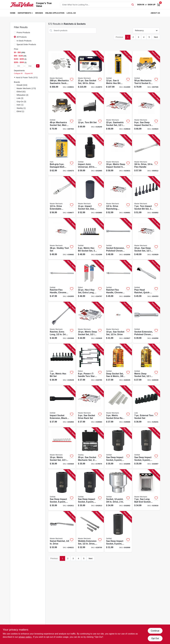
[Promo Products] (15, 32)
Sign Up (152, 5)
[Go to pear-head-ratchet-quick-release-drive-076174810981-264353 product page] (146, 281)
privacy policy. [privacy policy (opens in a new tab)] (25, 637)
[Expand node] (15, 77)
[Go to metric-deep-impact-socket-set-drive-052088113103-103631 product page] (118, 155)
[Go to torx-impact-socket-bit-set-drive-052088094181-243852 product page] (146, 197)
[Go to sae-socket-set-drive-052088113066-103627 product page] (118, 322)
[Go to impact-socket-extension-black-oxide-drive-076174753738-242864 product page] (62, 406)
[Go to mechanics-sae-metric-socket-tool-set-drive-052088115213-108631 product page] (62, 71)
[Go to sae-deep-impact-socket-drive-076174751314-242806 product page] (118, 448)
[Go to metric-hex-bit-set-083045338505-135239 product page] (62, 364)
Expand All (29, 73)
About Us (155, 13)
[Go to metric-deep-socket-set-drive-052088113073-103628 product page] (90, 322)
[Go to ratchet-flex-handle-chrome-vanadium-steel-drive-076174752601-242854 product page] (118, 281)
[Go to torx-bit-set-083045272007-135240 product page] (90, 113)
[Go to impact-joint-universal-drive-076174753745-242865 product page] (90, 155)
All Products (22, 37)
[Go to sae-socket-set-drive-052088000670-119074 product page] (90, 71)
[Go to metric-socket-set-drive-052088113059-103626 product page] (62, 448)
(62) (21, 92)
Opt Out (155, 638)
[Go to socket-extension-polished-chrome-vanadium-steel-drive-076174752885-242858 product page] (146, 322)
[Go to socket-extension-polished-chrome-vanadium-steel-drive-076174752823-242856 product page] (118, 239)
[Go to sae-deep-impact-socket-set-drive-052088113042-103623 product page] (146, 113)
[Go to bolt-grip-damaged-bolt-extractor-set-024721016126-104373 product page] (62, 155)
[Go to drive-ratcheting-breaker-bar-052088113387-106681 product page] (118, 197)
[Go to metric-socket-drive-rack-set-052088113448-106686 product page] (118, 406)
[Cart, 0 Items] (159, 5)
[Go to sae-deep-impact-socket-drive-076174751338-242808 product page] (118, 532)
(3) (20, 98)
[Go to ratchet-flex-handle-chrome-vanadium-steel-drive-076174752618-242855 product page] (62, 281)
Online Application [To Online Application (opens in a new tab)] (55, 13)
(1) (20, 105)
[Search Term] (98, 5)
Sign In (141, 5)
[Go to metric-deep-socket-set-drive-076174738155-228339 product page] (146, 364)
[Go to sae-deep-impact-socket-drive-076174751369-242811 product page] (62, 490)
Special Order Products (26, 44)
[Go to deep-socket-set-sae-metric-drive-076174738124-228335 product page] (118, 364)
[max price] (30, 66)
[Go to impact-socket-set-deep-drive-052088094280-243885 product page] (90, 197)
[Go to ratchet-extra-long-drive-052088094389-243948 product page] (62, 322)
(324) (22, 85)
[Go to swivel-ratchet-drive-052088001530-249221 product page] (62, 532)
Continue (155, 631)
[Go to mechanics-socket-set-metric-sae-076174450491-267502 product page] (62, 113)
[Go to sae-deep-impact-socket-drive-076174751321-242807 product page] (146, 448)
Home (13, 13)
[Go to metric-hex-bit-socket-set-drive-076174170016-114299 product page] (90, 239)
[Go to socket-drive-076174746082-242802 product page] (118, 490)
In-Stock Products (24, 41)
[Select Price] (38, 66)
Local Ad (71, 13)
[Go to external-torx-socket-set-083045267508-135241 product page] (146, 406)
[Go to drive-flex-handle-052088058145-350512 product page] (146, 155)
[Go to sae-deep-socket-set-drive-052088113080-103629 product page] (146, 239)
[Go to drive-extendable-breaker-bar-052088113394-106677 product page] (62, 197)
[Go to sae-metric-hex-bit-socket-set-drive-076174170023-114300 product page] (118, 71)
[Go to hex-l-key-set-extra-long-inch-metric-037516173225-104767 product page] (90, 281)
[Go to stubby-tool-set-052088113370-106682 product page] (62, 239)
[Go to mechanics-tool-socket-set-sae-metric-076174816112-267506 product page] (146, 71)
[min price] (19, 66)
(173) (26, 88)
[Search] (133, 5)
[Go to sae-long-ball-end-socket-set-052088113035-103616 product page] (146, 490)
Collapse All (18, 73)
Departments (25, 13)
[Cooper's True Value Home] (22, 5)
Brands (39, 13)
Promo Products (23, 33)
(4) (22, 95)
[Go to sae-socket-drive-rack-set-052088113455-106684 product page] (90, 406)
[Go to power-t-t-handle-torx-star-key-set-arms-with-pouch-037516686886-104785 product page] (90, 364)
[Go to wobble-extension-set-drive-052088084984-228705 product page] (90, 532)
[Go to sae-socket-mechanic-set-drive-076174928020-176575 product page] (90, 448)
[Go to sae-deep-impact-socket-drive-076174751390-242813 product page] (90, 490)
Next (156, 37)
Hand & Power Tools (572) (27, 78)
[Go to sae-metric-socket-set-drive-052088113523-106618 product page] (118, 113)
